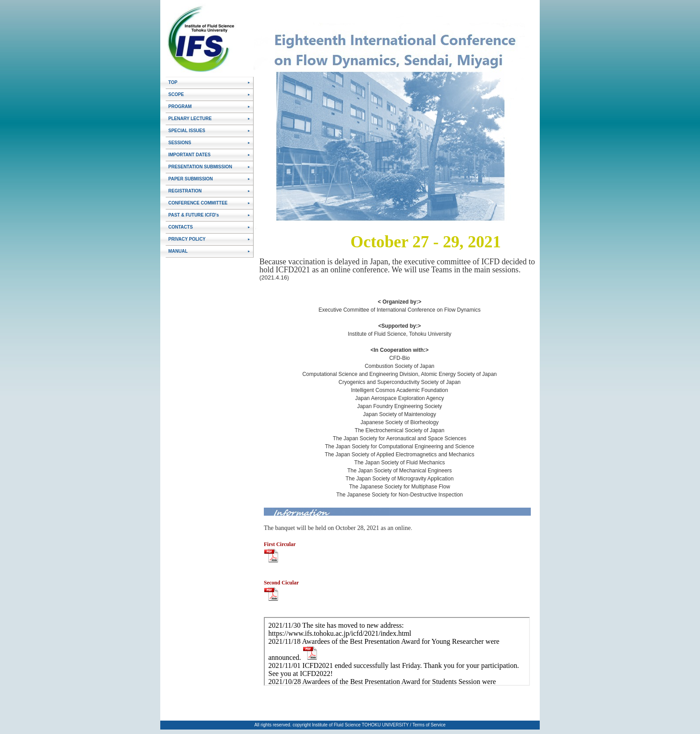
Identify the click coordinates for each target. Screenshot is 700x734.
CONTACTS (181, 227)
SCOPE (176, 94)
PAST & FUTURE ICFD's (194, 215)
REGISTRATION (185, 191)
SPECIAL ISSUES (187, 131)
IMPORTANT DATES (190, 155)
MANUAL (178, 251)
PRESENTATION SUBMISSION (200, 167)
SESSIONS (180, 143)
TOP (173, 82)
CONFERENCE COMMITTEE (198, 203)
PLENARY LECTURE (190, 119)
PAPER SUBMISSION (191, 179)
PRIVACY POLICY (187, 239)
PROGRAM (180, 106)
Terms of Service (429, 725)
